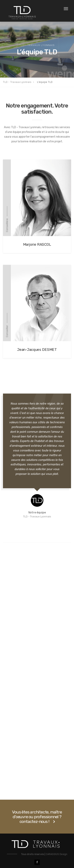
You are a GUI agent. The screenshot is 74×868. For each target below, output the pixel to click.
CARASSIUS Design (57, 854)
